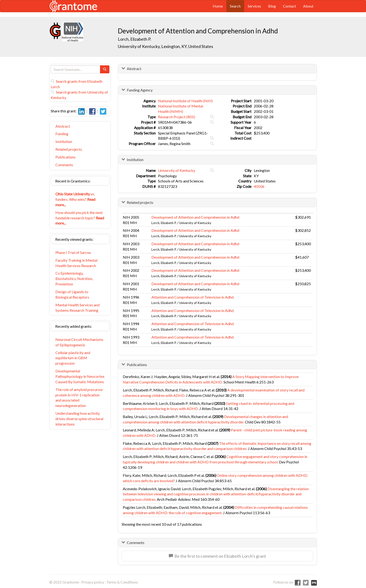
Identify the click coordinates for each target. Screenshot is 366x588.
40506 (259, 186)
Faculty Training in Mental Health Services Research (76, 263)
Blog (272, 6)
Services (254, 6)
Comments (64, 165)
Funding (62, 134)
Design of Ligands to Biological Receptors (72, 294)
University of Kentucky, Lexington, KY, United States (166, 46)
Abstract (63, 126)
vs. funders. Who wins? (75, 199)
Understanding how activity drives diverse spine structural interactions (79, 419)
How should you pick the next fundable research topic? (80, 218)
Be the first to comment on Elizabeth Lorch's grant (217, 556)
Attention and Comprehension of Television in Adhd (193, 297)
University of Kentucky (177, 170)
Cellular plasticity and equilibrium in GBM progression (73, 358)
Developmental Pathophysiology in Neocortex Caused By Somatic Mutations (80, 376)
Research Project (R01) (177, 117)
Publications (65, 157)
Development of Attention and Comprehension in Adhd (195, 217)
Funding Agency (140, 90)
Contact (289, 6)
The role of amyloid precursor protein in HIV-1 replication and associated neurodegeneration (79, 398)
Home (218, 6)
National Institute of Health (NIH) (185, 101)
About (308, 6)
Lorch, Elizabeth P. (135, 39)
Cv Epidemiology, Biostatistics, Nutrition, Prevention (74, 278)
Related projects (69, 149)
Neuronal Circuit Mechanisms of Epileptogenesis (79, 342)
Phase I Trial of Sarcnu (73, 252)
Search (235, 6)
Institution (64, 141)
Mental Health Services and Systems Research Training (77, 308)
